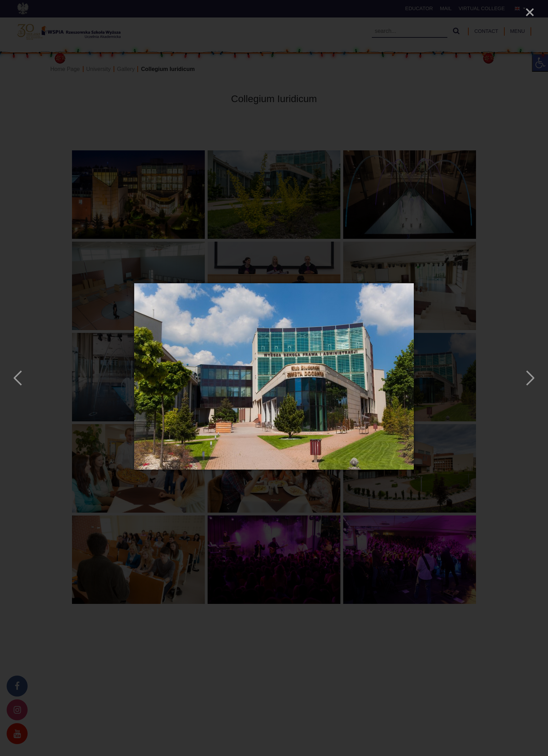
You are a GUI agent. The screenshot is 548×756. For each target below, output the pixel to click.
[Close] (530, 12)
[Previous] (19, 378)
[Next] (529, 378)
